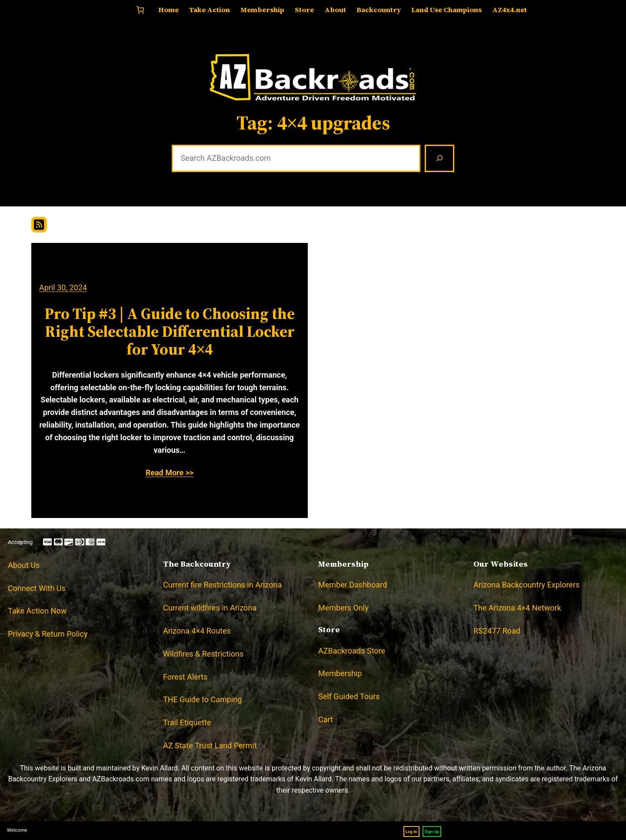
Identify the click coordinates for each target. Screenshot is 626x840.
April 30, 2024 (63, 287)
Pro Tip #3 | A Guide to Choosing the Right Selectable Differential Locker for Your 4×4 (170, 332)
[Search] (440, 159)
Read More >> (170, 473)
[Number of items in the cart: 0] (140, 10)
